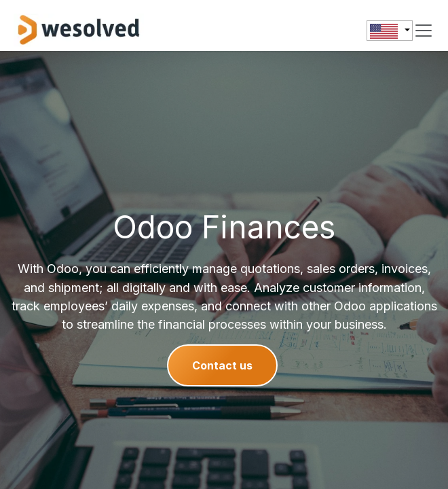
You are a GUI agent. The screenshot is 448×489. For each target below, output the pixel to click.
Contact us (222, 365)
